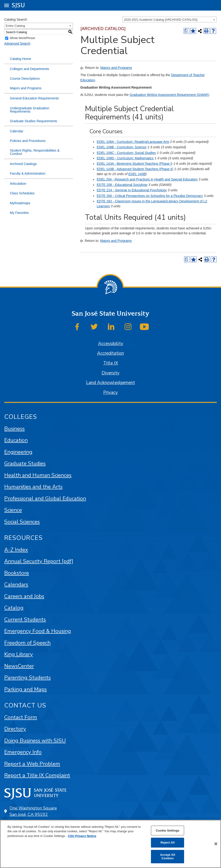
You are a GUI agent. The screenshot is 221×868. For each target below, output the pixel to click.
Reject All (168, 842)
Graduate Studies (25, 463)
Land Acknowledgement (110, 383)
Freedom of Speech (27, 643)
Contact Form (21, 717)
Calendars (16, 584)
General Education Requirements (34, 98)
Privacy (110, 393)
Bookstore (17, 573)
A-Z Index (16, 550)
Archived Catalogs (23, 164)
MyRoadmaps (20, 203)
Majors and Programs (26, 88)
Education (16, 440)
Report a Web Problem (32, 764)
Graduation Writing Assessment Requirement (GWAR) (169, 95)
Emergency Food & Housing (38, 631)
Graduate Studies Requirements (34, 121)
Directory (15, 729)
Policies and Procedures (28, 141)
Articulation (18, 184)
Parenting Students (28, 678)
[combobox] (170, 20)
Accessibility (111, 344)
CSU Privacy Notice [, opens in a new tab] (82, 836)
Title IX (111, 363)
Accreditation (110, 353)
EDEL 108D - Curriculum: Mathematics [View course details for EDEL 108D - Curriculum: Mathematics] (125, 158)
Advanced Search (17, 43)
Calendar (17, 131)
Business (14, 429)
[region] (110, 844)
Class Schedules (22, 193)
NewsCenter (19, 666)
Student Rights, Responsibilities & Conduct (35, 152)
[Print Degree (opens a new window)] (187, 31)
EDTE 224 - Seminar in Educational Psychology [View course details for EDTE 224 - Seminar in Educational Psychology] (132, 190)
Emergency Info (23, 752)
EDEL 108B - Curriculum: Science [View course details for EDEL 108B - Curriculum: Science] (122, 147)
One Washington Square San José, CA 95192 (33, 811)
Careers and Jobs (24, 596)
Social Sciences (22, 522)
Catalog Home (20, 59)
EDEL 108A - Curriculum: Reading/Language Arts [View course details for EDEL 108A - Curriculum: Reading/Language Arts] (133, 142)
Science (13, 510)
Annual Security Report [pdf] (39, 561)
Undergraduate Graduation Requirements (30, 110)
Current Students (25, 619)
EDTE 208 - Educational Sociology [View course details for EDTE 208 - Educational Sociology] (122, 185)
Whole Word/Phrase (22, 38)
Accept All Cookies (168, 857)
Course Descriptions (25, 79)
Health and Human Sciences (38, 475)
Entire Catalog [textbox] (15, 26)
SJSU (18, 5)
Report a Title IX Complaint (37, 775)
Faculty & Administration (28, 173)
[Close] (216, 844)
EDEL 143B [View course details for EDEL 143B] (137, 174)
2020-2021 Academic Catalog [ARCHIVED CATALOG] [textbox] (161, 20)
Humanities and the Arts (33, 487)
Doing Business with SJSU (35, 740)
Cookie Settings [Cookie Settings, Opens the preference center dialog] (168, 831)
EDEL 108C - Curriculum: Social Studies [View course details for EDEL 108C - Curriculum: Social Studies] (126, 153)
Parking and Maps (26, 689)
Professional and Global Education (45, 498)
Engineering (18, 452)
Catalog (14, 608)
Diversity (110, 373)
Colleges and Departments (30, 69)
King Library (19, 654)
